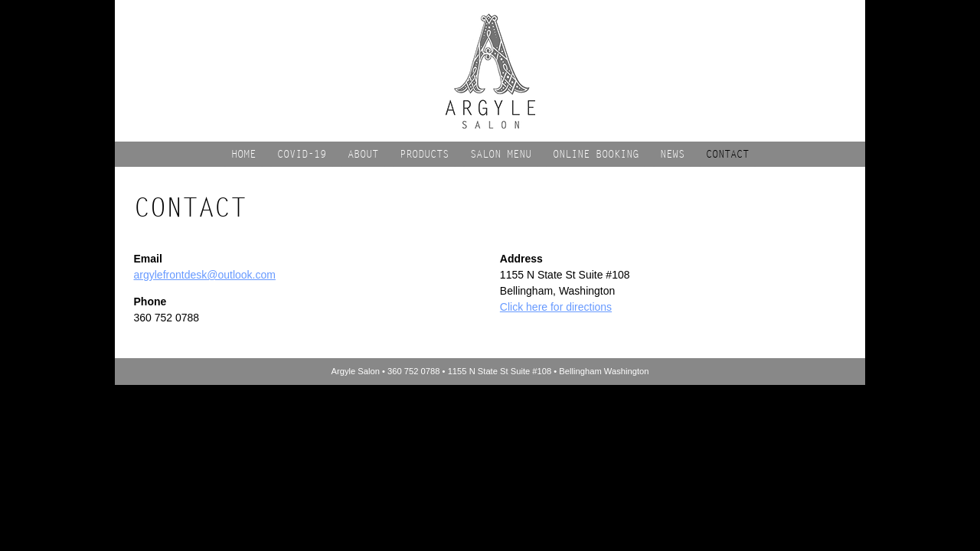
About (363, 154)
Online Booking (596, 154)
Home (243, 154)
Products (424, 154)
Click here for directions (556, 307)
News (672, 154)
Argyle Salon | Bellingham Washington (490, 71)
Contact (727, 154)
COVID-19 (302, 154)
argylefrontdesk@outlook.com (205, 275)
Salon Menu (501, 154)
